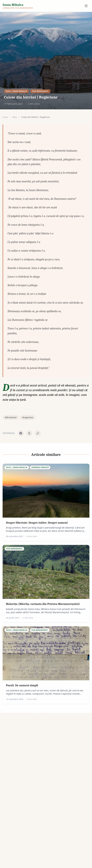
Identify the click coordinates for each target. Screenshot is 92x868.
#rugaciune (28, 417)
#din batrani (11, 417)
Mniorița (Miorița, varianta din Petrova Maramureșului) (43, 604)
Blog (15, 117)
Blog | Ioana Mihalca (16, 91)
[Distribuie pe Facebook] (21, 433)
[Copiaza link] (38, 433)
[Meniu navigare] (86, 6)
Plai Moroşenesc (40, 91)
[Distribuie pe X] (29, 433)
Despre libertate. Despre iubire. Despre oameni (37, 523)
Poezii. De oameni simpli (22, 685)
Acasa (5, 117)
